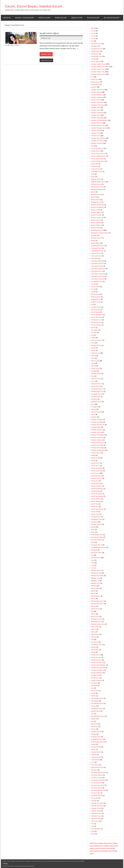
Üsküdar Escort (96, 808)
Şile (92, 721)
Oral (93, 640)
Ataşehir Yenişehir (97, 143)
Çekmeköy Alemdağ (98, 261)
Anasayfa (7, 18)
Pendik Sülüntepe (97, 673)
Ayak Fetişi (95, 164)
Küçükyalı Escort (97, 553)
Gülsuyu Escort (96, 379)
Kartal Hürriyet (96, 484)
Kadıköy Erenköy (97, 430)
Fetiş (93, 343)
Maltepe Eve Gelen (97, 576)
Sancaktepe (95, 701)
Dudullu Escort (96, 302)
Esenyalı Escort (96, 322)
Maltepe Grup (96, 578)
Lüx (92, 568)
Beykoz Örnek (96, 228)
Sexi (93, 714)
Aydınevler (95, 166)
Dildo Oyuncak (96, 297)
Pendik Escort (61, 18)
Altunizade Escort (97, 56)
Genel (93, 363)
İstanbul (94, 409)
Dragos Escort (96, 299)
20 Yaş (93, 36)
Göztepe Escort (96, 374)
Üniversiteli (95, 798)
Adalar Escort (96, 51)
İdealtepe (94, 399)
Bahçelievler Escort (97, 187)
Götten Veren (95, 368)
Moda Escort (95, 616)
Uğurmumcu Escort (97, 767)
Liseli (93, 563)
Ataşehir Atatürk (96, 92)
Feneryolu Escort (97, 340)
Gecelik (94, 356)
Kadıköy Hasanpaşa (98, 443)
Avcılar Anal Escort (97, 148)
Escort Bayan (95, 312)
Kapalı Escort (95, 463)
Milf (92, 611)
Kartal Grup (95, 481)
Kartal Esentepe (96, 476)
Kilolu (93, 530)
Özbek (93, 652)
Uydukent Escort (96, 813)
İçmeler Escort (96, 397)
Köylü (93, 542)
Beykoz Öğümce (96, 225)
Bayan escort (95, 200)
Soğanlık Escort (96, 732)
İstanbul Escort (96, 412)
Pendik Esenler (96, 657)
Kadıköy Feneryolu (97, 437)
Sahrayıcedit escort (97, 698)
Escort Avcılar (96, 310)
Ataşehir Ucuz (96, 136)
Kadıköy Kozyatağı (97, 445)
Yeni (93, 824)
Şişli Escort (95, 726)
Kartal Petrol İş (96, 499)
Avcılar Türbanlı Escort (98, 156)
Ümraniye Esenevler (98, 785)
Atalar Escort (95, 85)
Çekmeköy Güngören (98, 274)
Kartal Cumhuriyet (97, 471)
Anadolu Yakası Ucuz (98, 74)
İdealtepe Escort (96, 402)
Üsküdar (94, 801)
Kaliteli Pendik (96, 458)
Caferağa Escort (96, 248)
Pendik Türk (95, 675)
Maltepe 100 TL (96, 570)
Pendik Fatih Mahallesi (98, 665)
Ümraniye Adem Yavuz (98, 773)
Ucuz (93, 762)
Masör (93, 591)
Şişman (94, 729)
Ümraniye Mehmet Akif (98, 790)
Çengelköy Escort (97, 281)
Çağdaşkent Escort (97, 251)
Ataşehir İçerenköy (97, 113)
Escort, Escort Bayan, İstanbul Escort (35, 6)
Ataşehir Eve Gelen (97, 102)
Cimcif (93, 289)
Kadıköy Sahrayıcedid (98, 450)
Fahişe (93, 338)
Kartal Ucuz (95, 507)
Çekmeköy (95, 258)
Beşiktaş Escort (96, 202)
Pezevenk (94, 683)
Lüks (93, 565)
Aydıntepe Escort (97, 171)
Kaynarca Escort (96, 524)
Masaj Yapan (95, 588)
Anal (93, 77)
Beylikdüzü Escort (112, 18)
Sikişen (94, 719)
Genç (93, 358)
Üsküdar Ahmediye (97, 803)
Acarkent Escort (96, 44)
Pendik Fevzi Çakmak (98, 668)
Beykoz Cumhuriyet (97, 218)
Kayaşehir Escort (97, 519)
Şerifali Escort (96, 711)
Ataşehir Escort (96, 100)
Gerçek (94, 366)
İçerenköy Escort (97, 394)
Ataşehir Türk (95, 133)
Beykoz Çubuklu (96, 215)
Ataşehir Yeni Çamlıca (98, 138)
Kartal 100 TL (95, 466)
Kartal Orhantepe (97, 494)
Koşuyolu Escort (96, 540)
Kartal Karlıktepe (97, 486)
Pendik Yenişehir (97, 680)
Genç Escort (95, 361)
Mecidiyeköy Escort (97, 601)
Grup (93, 376)
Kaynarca (94, 522)
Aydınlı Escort (96, 169)
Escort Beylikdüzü (97, 315)
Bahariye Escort (96, 184)
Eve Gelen (95, 330)
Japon (93, 414)
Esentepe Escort (96, 320)
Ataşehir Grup (96, 110)
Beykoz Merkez (96, 223)
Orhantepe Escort (97, 645)
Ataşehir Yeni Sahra (98, 141)
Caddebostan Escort (98, 246)
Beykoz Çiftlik (96, 210)
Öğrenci (94, 629)
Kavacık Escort (96, 517)
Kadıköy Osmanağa (98, 448)
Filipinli (93, 348)
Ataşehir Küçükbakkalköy (99, 120)
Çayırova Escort (96, 256)
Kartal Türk (95, 504)
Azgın (93, 177)
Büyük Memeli (96, 243)
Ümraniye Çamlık (97, 778)
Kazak (93, 527)
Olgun (93, 632)
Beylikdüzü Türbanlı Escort (100, 233)
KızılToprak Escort (97, 535)
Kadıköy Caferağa (97, 422)
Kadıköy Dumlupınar (98, 425)
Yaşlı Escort (95, 821)
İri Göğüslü (95, 407)
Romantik (94, 686)
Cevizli (93, 284)
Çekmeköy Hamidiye (98, 276)
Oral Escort (95, 642)
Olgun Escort (95, 634)
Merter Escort (96, 609)
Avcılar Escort (93, 18)
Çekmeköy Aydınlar (97, 264)
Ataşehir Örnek (96, 131)
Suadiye (94, 734)
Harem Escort (96, 386)
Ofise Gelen (95, 627)
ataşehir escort (94, 848)
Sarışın (93, 706)
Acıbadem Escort (97, 49)
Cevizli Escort (96, 287)
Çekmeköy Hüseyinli (98, 279)
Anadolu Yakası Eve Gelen (100, 67)
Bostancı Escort (96, 238)
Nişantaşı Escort (96, 622)
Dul (92, 304)
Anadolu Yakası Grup (98, 69)
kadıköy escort (99, 846)
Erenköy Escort (96, 307)
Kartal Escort (44, 18)
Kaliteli (93, 455)
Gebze (93, 351)
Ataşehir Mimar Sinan (98, 125)
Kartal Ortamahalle (97, 496)
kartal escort (94, 843)
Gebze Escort (77, 18)
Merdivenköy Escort (98, 604)
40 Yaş (93, 38)
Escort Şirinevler (96, 317)
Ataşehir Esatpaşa (97, 97)
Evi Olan (94, 333)
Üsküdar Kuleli (96, 811)
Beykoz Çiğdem (96, 212)
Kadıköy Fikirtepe (97, 440)
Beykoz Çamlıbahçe (98, 205)
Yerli (93, 826)
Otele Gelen (95, 650)
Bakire (93, 192)
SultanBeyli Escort (97, 739)
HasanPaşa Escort (46, 60)
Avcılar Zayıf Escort (97, 159)
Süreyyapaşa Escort (98, 742)
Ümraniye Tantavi (97, 796)
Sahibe (93, 696)
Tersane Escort (96, 752)
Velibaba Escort (96, 816)
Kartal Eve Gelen (97, 478)
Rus (92, 688)
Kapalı (93, 460)
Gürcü (93, 381)
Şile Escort (95, 724)
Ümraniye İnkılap (97, 788)
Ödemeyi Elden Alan (98, 624)
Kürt (92, 555)
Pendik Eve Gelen (97, 663)
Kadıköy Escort (96, 432)
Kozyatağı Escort (97, 545)
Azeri (93, 174)
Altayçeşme (95, 54)
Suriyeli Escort (96, 747)
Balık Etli (94, 197)
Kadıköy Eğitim (96, 427)
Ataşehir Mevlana (97, 123)
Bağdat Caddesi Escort (99, 182)
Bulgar (93, 241)
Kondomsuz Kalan (97, 537)
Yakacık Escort (96, 819)
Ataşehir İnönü (96, 115)
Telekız (93, 749)
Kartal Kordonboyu (97, 489)
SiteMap (5, 864)
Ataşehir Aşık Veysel (98, 90)
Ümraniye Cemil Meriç (98, 780)
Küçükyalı (94, 550)
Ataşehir (94, 87)
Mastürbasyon (96, 596)
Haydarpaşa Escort (97, 391)
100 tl (93, 28)
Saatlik (93, 693)
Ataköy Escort (96, 82)
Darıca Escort (96, 294)
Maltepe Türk (95, 581)
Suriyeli (94, 744)
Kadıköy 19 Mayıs (97, 420)
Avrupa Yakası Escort (98, 161)
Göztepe (94, 371)
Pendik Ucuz (95, 678)
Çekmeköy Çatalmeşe (98, 269)
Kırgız (93, 532)
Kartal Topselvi (96, 501)
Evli (92, 335)
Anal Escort (95, 79)
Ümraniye (94, 770)
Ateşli (93, 146)
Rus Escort (95, 691)
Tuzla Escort (95, 760)
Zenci (93, 834)
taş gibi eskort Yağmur (49, 33)
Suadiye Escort (96, 737)
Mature (93, 599)
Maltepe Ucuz (96, 583)
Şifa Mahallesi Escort (98, 716)
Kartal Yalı (94, 512)
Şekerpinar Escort (97, 709)
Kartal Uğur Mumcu (97, 509)
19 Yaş (93, 33)
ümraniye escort (105, 848)
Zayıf (93, 831)
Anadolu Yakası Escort (25, 18)
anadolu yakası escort (105, 843)
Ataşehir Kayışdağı (97, 118)
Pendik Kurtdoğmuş (98, 670)
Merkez (94, 606)
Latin (93, 560)
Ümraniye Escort (97, 783)
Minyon (94, 614)
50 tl (93, 41)
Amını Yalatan (96, 62)
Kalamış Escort (96, 453)
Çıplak (93, 292)
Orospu (94, 647)
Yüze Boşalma (96, 829)
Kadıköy (94, 417)
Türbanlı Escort (96, 757)
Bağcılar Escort (96, 179)
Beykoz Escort (96, 220)
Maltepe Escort (96, 573)
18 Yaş (93, 31)
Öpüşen (94, 637)
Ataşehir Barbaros (97, 95)
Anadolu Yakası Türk (98, 72)
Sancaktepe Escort (97, 703)
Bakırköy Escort (96, 195)
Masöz (93, 593)
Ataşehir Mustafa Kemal (99, 128)
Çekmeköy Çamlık (97, 266)
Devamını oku (46, 54)
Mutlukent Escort (97, 619)
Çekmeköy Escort (97, 271)
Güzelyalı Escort (96, 384)
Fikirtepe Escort (96, 345)
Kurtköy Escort (96, 558)
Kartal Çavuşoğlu (97, 468)
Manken (94, 586)
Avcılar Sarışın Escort (98, 154)
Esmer (93, 327)
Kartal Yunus (95, 514)
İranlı (93, 404)
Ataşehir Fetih (96, 108)
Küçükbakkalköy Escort (99, 547)
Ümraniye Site (96, 793)
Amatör (94, 59)
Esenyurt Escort (96, 325)
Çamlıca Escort (96, 253)
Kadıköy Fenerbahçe (98, 435)
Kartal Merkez (96, 491)
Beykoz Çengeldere (98, 207)
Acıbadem (94, 46)
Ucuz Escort (95, 765)
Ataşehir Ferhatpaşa (98, 105)
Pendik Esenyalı (96, 660)
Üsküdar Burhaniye (97, 806)
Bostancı (94, 235)
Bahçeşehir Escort (97, 189)
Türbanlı (94, 755)
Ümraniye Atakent (97, 775)
